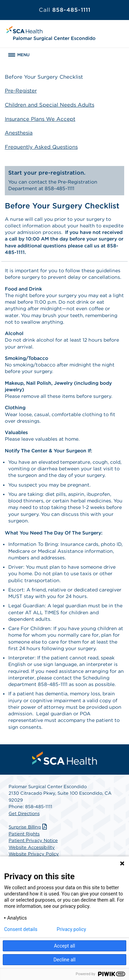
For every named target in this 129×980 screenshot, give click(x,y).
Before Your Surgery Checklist (44, 77)
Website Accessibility (32, 847)
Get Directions (24, 814)
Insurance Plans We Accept (40, 119)
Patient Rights (24, 834)
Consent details (21, 929)
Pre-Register (21, 91)
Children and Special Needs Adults (50, 105)
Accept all (65, 946)
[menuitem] (65, 758)
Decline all (65, 960)
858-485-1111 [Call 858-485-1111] (65, 10)
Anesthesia (19, 133)
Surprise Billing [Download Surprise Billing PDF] (29, 827)
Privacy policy (71, 929)
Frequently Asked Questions (41, 147)
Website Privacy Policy (34, 854)
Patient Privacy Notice (33, 840)
